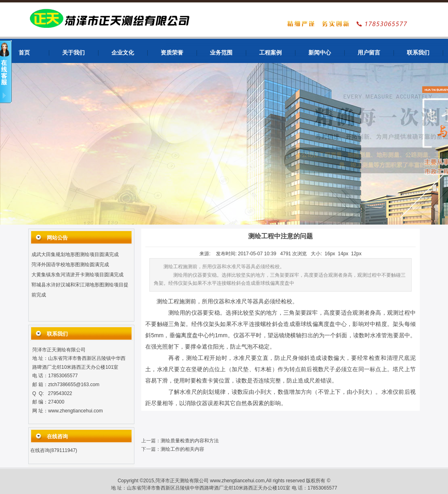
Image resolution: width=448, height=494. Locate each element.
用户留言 (369, 53)
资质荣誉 (172, 53)
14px (343, 254)
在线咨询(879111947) (54, 450)
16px (330, 254)
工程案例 (270, 53)
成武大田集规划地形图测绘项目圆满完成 (75, 255)
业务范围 (221, 53)
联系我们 (418, 53)
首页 (24, 53)
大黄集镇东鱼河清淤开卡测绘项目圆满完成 (77, 275)
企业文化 (123, 53)
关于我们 (73, 53)
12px (356, 254)
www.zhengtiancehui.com (75, 411)
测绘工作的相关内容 (182, 449)
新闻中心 (320, 53)
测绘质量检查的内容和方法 (190, 441)
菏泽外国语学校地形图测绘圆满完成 (70, 265)
